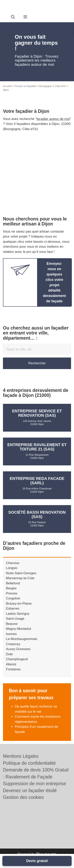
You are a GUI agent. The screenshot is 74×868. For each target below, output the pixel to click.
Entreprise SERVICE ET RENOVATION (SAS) (37, 413)
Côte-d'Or (60, 86)
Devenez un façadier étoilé (30, 791)
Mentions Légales (21, 756)
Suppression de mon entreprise (35, 784)
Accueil (7, 86)
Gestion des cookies (23, 797)
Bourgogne (46, 86)
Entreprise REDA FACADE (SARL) (37, 481)
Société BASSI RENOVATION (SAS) (37, 514)
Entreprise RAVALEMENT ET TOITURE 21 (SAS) (37, 447)
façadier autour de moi (53, 119)
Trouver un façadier (25, 86)
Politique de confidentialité (29, 763)
